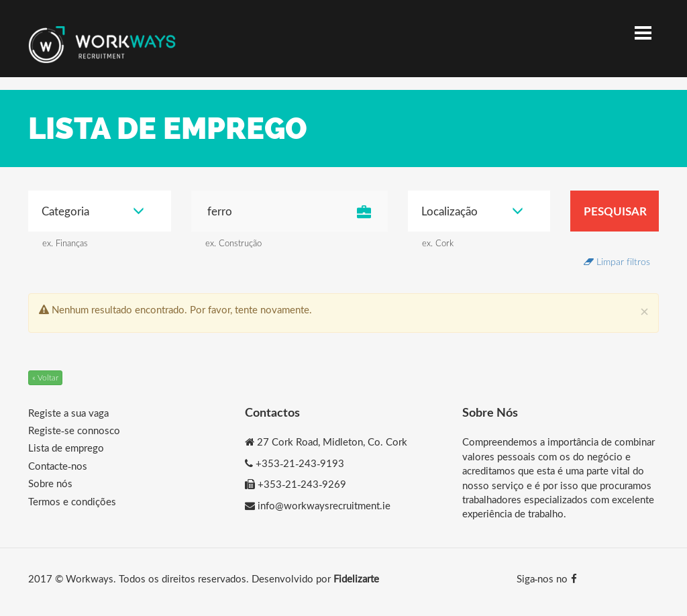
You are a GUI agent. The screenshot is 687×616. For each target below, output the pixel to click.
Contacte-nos (58, 466)
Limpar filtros (617, 261)
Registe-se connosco (74, 430)
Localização (473, 211)
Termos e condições (72, 501)
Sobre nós (50, 483)
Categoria (93, 211)
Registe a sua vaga (68, 413)
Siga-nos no (547, 578)
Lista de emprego (66, 448)
